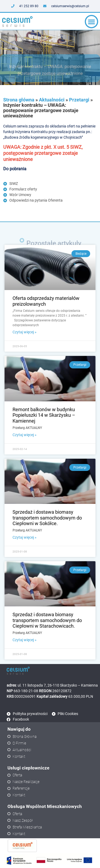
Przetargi (79, 100)
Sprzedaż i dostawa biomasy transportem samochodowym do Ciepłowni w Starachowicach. (47, 620)
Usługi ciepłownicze (28, 768)
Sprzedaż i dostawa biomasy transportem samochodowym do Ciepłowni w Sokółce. (47, 518)
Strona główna (19, 100)
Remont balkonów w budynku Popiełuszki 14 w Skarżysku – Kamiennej (44, 415)
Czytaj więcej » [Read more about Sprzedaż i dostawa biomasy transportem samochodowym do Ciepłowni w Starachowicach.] (25, 640)
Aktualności (52, 100)
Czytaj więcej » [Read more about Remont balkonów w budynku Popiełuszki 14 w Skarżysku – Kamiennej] (25, 435)
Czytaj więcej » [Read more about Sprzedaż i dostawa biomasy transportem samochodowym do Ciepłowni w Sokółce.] (25, 537)
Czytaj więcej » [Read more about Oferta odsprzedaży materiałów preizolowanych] (25, 332)
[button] (91, 23)
